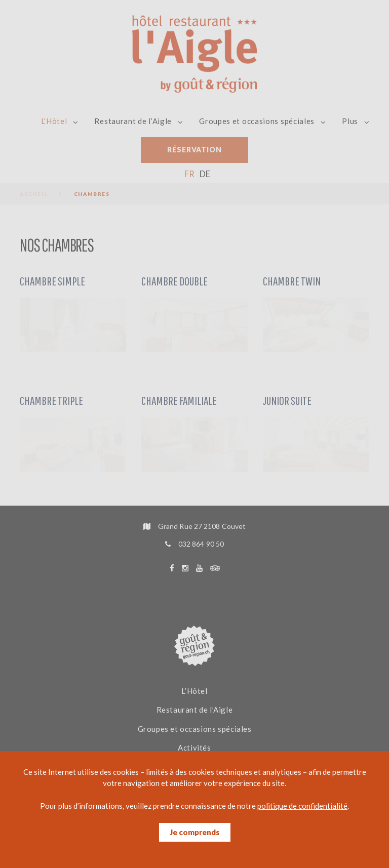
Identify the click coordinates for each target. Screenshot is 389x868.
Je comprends (195, 832)
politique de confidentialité (302, 806)
